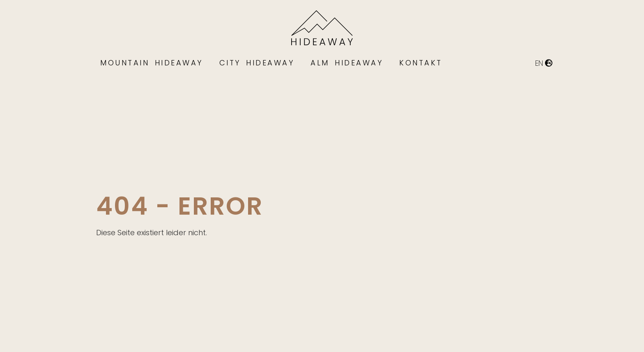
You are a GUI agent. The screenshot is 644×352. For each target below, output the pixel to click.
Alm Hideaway (347, 63)
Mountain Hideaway (152, 63)
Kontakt (421, 63)
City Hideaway (257, 63)
